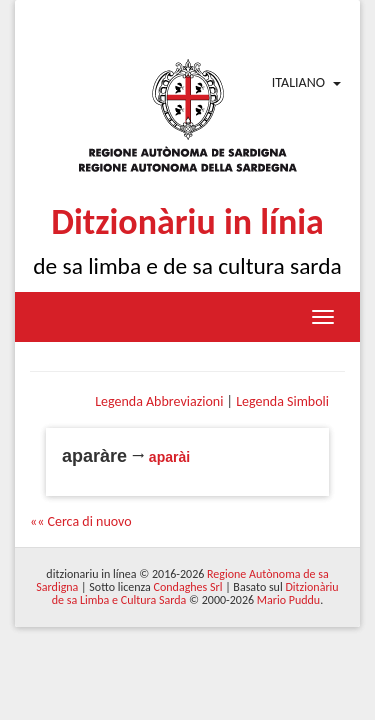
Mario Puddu (288, 600)
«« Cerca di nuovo (81, 521)
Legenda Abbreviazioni (159, 401)
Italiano (298, 82)
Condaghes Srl (188, 587)
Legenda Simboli (282, 401)
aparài (169, 457)
